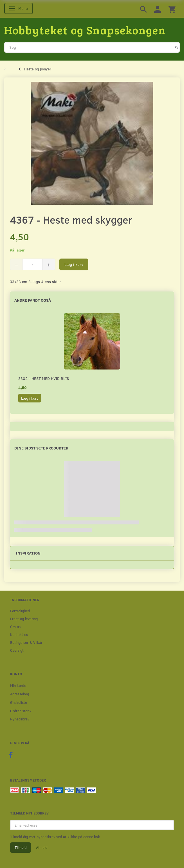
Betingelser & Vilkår (26, 642)
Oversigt (17, 650)
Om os (15, 626)
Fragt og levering (24, 619)
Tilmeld (21, 847)
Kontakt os (19, 634)
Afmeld (42, 847)
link (97, 837)
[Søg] (177, 47)
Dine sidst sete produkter (41, 448)
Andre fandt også (33, 300)
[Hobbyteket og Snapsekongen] (85, 30)
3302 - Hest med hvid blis (44, 378)
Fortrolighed (20, 611)
